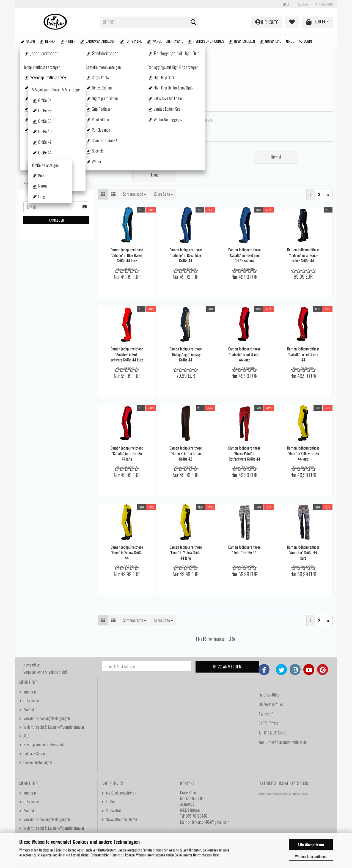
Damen (24, 41)
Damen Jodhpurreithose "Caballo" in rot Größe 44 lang (127, 389)
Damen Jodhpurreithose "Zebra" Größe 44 (244, 486)
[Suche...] (194, 22)
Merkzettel (324, 4)
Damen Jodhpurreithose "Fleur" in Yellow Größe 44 (127, 488)
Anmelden (57, 498)
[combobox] (134, 130)
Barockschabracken (76, 41)
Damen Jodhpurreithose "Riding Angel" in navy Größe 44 (186, 290)
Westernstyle (46, 275)
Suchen (257, 40)
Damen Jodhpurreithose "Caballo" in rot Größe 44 (303, 290)
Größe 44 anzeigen (55, 178)
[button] (286, 4)
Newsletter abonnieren (121, 755)
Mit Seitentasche (49, 249)
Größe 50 (48, 231)
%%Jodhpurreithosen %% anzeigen (57, 112)
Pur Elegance (46, 267)
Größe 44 (48, 169)
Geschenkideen (196, 41)
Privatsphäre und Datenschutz (44, 680)
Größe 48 (48, 222)
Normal (51, 195)
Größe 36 (48, 133)
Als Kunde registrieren (121, 728)
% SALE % (277, 40)
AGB (27, 671)
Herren (38, 41)
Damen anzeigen (36, 69)
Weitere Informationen (311, 856)
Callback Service (35, 689)
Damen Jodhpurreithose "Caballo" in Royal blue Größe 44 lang (244, 191)
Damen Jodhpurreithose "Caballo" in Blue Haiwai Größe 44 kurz (127, 191)
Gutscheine (219, 41)
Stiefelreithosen (39, 286)
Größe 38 (48, 142)
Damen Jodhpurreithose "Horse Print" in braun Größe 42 (186, 389)
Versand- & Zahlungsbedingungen (47, 654)
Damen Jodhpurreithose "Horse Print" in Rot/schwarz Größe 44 (244, 389)
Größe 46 (48, 213)
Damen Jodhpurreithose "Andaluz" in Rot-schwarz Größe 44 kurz (127, 290)
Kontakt (327, 40)
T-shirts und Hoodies (166, 41)
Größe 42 (48, 160)
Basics (41, 240)
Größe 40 (48, 151)
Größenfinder (302, 40)
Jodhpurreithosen (41, 81)
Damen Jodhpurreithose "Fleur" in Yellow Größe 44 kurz (303, 389)
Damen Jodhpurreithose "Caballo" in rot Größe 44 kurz (244, 290)
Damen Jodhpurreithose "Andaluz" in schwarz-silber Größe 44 (303, 191)
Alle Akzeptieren (311, 844)
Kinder (52, 41)
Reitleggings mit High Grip (48, 298)
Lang (49, 204)
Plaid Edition (46, 258)
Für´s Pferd (104, 41)
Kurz (49, 186)
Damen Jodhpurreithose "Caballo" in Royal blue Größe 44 (186, 191)
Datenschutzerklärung (206, 855)
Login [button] (303, 4)
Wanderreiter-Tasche (131, 41)
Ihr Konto (112, 737)
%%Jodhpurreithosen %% (57, 101)
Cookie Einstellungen (38, 698)
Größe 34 (48, 124)
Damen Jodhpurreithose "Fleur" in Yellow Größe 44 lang (186, 488)
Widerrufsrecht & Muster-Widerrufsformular (54, 663)
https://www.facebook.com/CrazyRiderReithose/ (283, 730)
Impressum (31, 627)
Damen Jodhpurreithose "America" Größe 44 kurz (303, 488)
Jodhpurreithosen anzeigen (52, 92)
